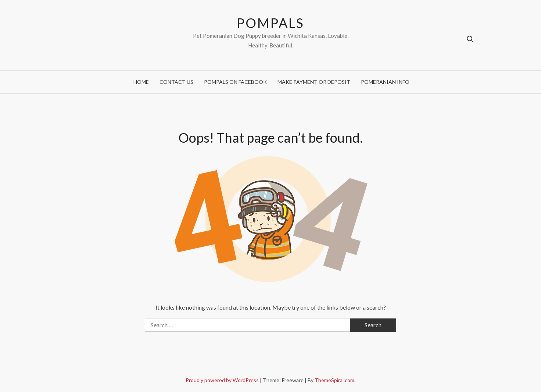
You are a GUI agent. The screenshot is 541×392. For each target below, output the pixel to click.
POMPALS (270, 23)
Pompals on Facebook (235, 82)
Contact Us (176, 82)
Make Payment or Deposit (314, 82)
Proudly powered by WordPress (223, 380)
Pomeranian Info (385, 82)
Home (141, 82)
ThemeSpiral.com (334, 380)
